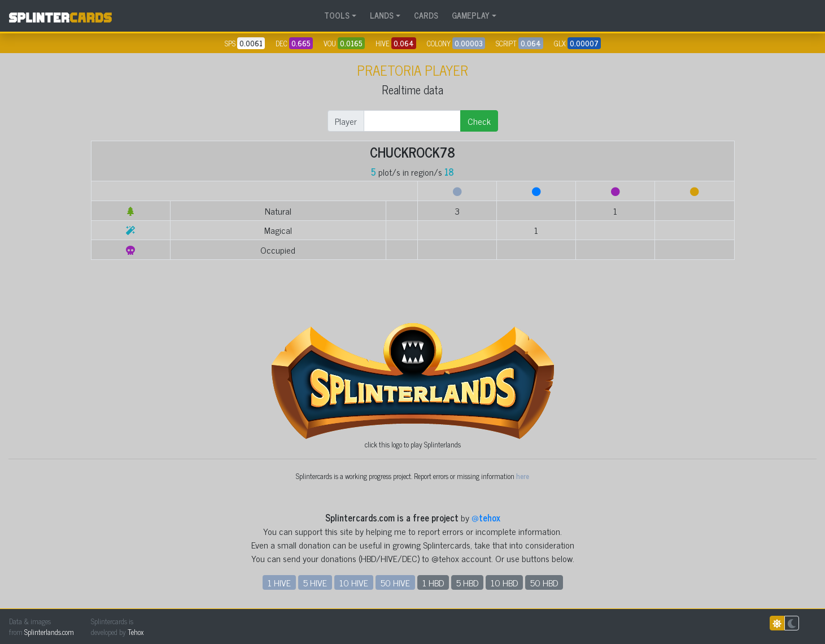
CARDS (426, 15)
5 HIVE (315, 582)
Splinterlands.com (49, 632)
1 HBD (433, 582)
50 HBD (544, 582)
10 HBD (504, 582)
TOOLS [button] (337, 15)
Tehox (136, 632)
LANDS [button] (382, 15)
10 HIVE (354, 582)
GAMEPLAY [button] (471, 15)
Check (479, 121)
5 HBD (467, 582)
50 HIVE (395, 582)
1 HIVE (279, 582)
